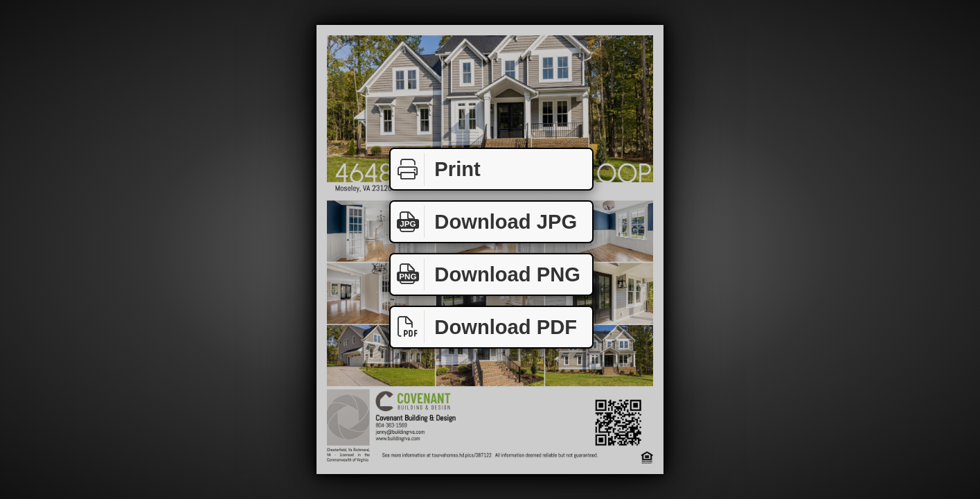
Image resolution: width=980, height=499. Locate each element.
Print (436, 169)
